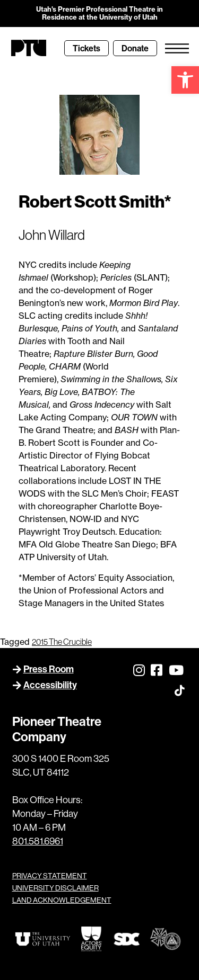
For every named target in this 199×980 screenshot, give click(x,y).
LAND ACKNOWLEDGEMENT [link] (62, 900)
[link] (185, 80)
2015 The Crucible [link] (62, 642)
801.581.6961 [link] (38, 841)
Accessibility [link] (50, 685)
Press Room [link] (49, 669)
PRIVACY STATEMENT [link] (50, 876)
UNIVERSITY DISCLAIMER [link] (55, 888)
